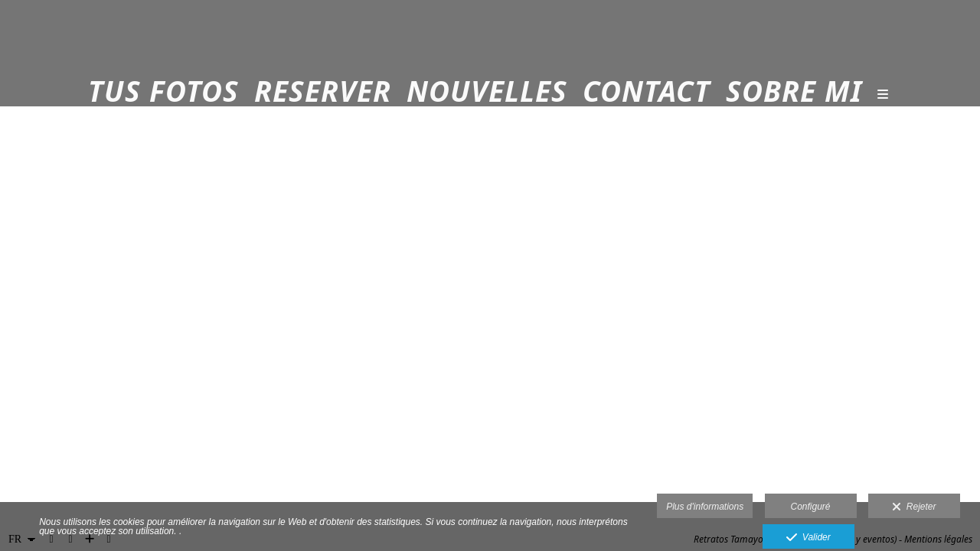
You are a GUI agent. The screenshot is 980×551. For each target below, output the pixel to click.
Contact (647, 91)
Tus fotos (163, 91)
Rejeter (914, 507)
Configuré (811, 507)
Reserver (323, 91)
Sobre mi (794, 91)
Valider (808, 538)
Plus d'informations (705, 507)
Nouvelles (487, 91)
